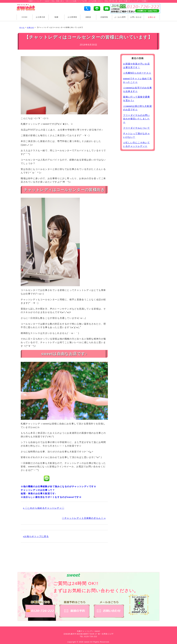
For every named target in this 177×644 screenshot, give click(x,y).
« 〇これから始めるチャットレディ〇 (44, 508)
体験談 (88, 17)
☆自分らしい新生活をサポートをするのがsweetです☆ (51, 497)
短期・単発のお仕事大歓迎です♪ (38, 494)
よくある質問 (120, 17)
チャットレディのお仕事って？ (38, 490)
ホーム (22, 27)
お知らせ (152, 17)
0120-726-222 (91, 637)
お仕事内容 (41, 17)
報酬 (56, 17)
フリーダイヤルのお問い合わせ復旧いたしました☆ (136, 119)
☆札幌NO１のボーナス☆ (137, 73)
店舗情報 (104, 17)
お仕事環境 (72, 17)
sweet (87, 642)
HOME (25, 17)
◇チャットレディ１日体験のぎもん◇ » (84, 518)
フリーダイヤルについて (136, 128)
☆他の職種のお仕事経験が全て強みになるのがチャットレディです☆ (58, 486)
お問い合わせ (136, 17)
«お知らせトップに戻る (36, 536)
